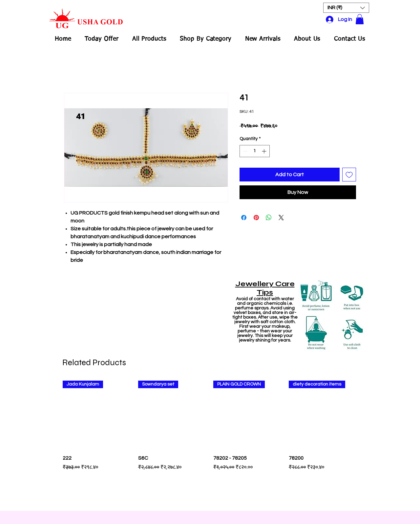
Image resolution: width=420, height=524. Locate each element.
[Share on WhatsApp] (269, 218)
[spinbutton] (255, 151)
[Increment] (265, 151)
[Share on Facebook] (244, 218)
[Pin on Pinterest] (256, 218)
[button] (346, 8)
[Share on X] (281, 218)
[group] (210, 442)
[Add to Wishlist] (349, 175)
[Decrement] (245, 151)
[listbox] (346, 8)
